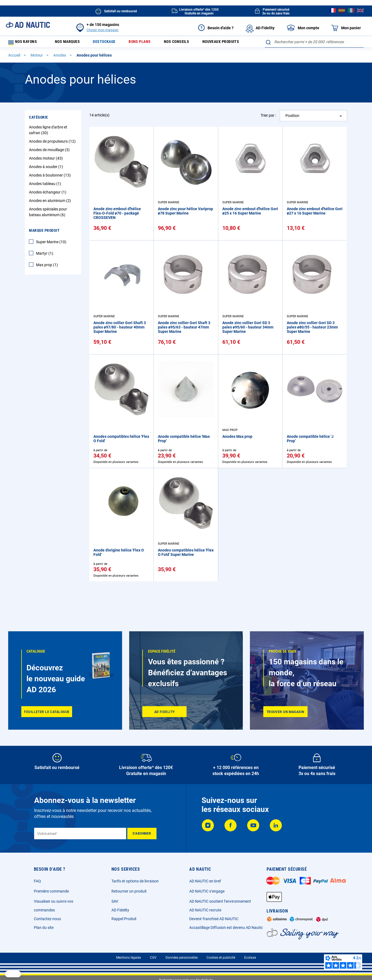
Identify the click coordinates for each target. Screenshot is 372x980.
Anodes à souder (47, 181)
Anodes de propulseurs (53, 155)
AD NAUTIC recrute (205, 910)
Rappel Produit (124, 919)
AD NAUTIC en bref (205, 881)
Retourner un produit (129, 891)
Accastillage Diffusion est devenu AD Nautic (226, 928)
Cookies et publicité (221, 958)
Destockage (110, 43)
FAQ (37, 881)
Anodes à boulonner (51, 189)
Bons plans (148, 43)
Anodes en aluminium (51, 215)
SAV (115, 901)
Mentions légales (129, 958)
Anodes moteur (47, 172)
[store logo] (28, 25)
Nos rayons (25, 43)
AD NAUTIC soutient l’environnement (220, 901)
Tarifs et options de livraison (135, 881)
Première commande (51, 891)
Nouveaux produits (236, 43)
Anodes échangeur (48, 206)
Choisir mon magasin (103, 30)
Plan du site (44, 928)
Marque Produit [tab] (44, 244)
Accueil (15, 69)
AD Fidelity (120, 910)
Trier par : (268, 129)
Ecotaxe (250, 958)
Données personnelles (182, 958)
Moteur (37, 69)
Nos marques (70, 43)
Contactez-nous (47, 919)
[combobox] (314, 56)
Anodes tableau (46, 198)
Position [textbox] (292, 130)
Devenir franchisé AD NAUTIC (214, 919)
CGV (153, 958)
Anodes (60, 69)
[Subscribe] (142, 834)
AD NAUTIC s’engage (207, 891)
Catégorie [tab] (39, 131)
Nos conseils (188, 43)
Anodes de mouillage (50, 164)
